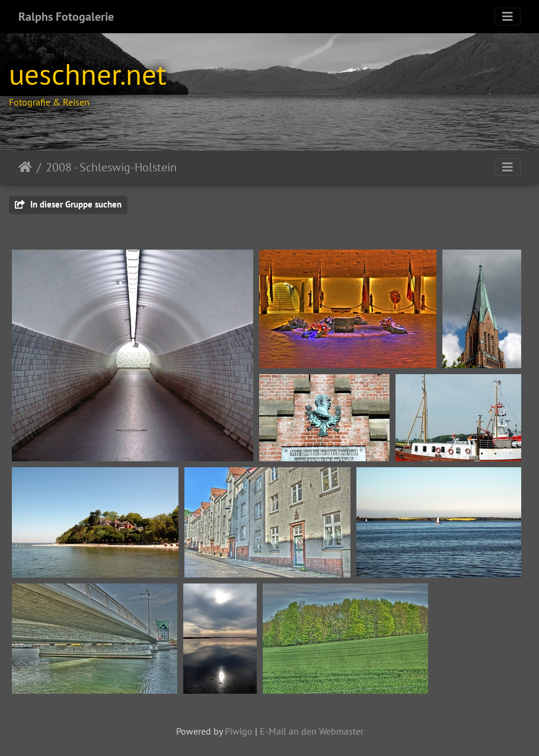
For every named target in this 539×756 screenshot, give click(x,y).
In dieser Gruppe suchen (68, 204)
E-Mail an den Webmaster (312, 731)
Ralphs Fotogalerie (66, 17)
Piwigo (239, 731)
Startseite (25, 167)
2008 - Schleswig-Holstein (111, 167)
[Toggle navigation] (508, 17)
